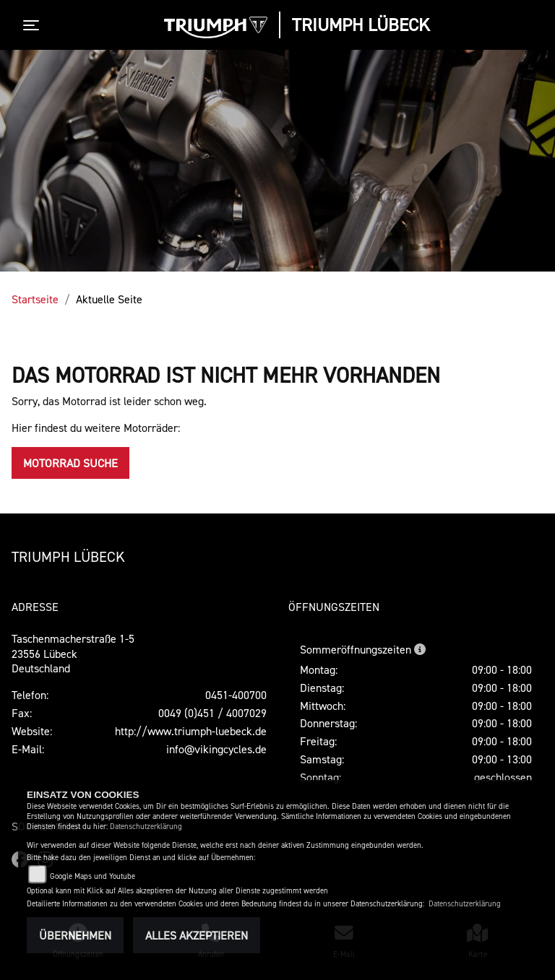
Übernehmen (75, 935)
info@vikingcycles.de (216, 749)
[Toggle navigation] (34, 25)
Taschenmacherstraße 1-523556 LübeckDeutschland (73, 654)
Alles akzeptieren (197, 935)
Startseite (35, 299)
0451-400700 (236, 695)
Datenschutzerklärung (146, 827)
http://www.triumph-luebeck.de (191, 731)
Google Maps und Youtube (92, 876)
